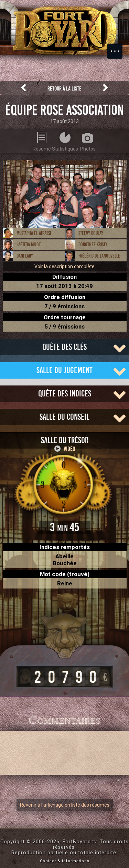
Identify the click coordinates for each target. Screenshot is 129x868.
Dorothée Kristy (93, 245)
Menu (118, 48)
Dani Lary (25, 256)
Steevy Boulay (91, 233)
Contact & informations (65, 861)
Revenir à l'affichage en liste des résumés (65, 805)
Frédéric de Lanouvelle (99, 256)
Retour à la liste (64, 89)
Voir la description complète (64, 266)
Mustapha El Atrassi (34, 233)
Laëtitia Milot (29, 245)
